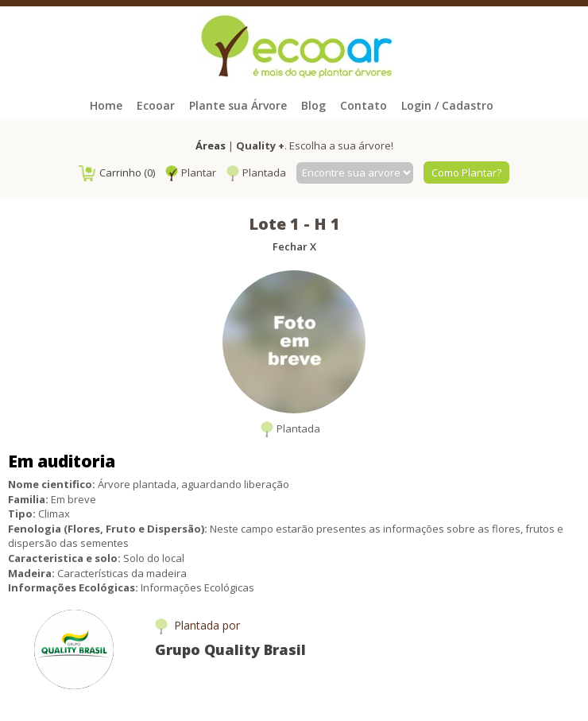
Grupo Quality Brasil (230, 649)
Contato (364, 105)
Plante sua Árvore (238, 105)
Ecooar (156, 105)
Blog (313, 105)
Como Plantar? (466, 172)
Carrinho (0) (117, 172)
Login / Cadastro (447, 105)
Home (106, 105)
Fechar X (294, 246)
